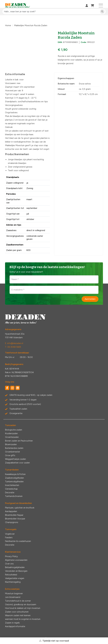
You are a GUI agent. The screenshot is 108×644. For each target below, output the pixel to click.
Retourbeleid (11, 575)
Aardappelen (11, 511)
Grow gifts (10, 455)
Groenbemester (13, 452)
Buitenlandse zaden (14, 448)
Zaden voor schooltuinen (17, 612)
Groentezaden (12, 437)
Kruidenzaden (11, 433)
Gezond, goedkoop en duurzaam (21, 604)
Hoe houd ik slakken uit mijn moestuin (23, 608)
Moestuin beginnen (14, 594)
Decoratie (10, 493)
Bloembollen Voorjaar (15, 519)
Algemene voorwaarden (16, 560)
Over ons (9, 564)
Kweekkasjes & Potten (15, 474)
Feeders (9, 538)
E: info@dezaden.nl (14, 343)
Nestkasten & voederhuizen (18, 541)
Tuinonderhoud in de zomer (18, 601)
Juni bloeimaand (13, 597)
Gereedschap (11, 489)
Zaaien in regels (12, 623)
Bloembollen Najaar (14, 515)
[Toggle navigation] (101, 6)
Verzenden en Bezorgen (16, 571)
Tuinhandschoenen (14, 496)
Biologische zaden (14, 430)
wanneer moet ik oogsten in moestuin (23, 619)
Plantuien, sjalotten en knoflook (20, 508)
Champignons (12, 522)
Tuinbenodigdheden (14, 482)
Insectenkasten (12, 485)
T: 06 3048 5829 (13, 347)
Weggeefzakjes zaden (15, 459)
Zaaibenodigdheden (14, 478)
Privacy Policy (11, 556)
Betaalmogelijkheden (15, 567)
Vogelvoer (10, 534)
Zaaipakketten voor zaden (17, 463)
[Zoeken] (102, 12)
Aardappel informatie (15, 626)
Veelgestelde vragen (15, 578)
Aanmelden (90, 299)
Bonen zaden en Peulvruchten (19, 441)
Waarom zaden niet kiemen (18, 615)
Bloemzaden (11, 444)
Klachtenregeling (13, 582)
